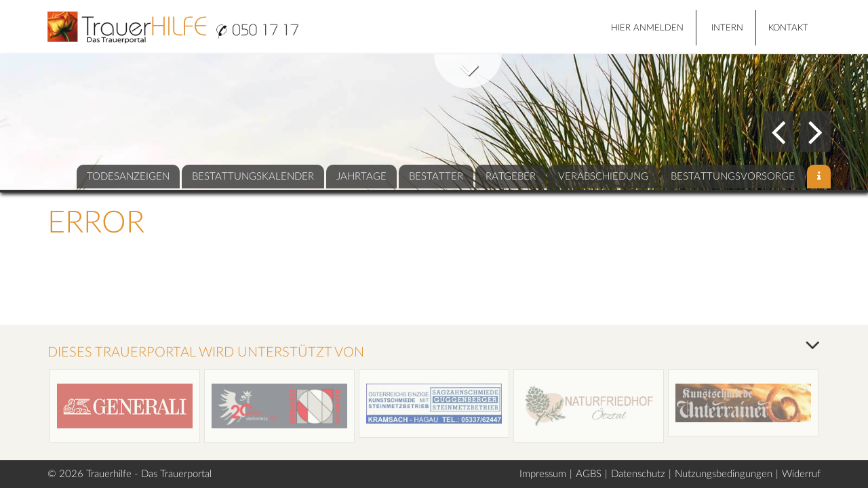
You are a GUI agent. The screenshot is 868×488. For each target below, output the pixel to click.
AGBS (589, 474)
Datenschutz (638, 474)
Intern (727, 28)
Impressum (543, 474)
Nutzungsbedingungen (724, 474)
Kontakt (788, 28)
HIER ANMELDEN (647, 28)
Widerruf (801, 474)
